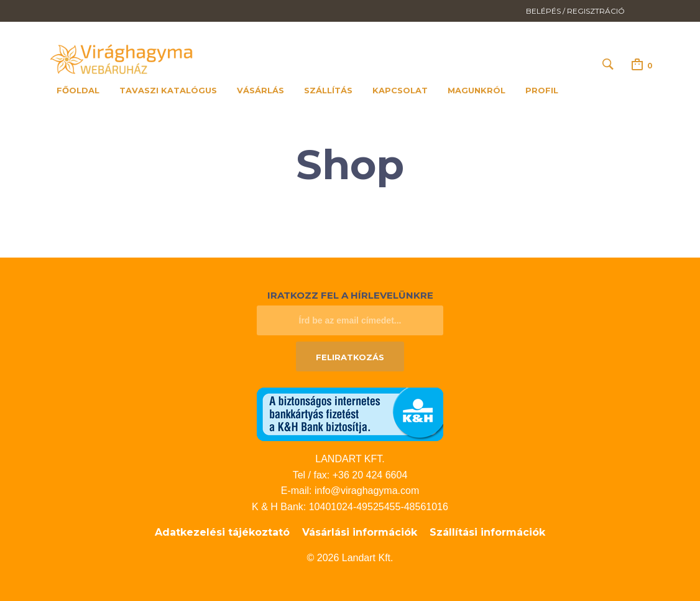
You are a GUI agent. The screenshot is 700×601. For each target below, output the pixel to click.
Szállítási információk (487, 532)
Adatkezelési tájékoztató (222, 532)
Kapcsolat (400, 90)
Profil (542, 90)
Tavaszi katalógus (168, 90)
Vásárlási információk (360, 532)
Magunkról (477, 90)
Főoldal (78, 90)
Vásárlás (260, 90)
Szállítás (328, 90)
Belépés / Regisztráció (575, 11)
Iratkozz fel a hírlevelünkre (350, 295)
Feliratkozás (350, 357)
